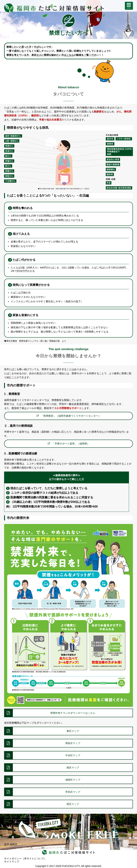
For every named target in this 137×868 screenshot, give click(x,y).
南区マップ (73, 768)
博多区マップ (73, 743)
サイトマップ (12, 862)
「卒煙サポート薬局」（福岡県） (71, 444)
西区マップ (73, 804)
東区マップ (73, 731)
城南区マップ (73, 780)
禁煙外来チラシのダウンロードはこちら (73, 713)
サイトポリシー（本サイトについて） (25, 859)
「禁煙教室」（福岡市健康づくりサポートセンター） (71, 416)
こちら (70, 55)
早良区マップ (73, 792)
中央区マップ (73, 755)
